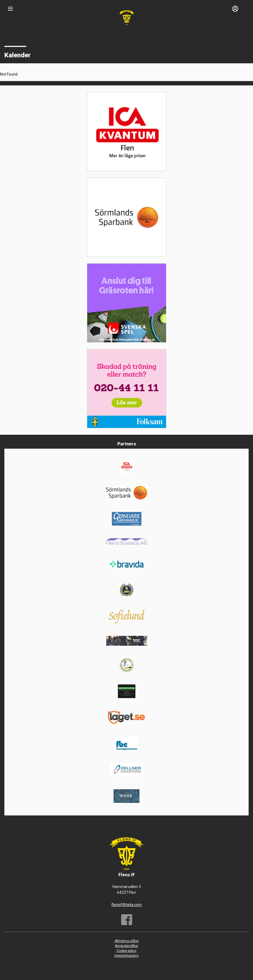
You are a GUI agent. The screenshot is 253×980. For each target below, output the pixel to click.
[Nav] (10, 9)
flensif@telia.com (126, 905)
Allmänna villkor (127, 941)
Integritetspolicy (126, 956)
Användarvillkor (126, 946)
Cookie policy (126, 951)
